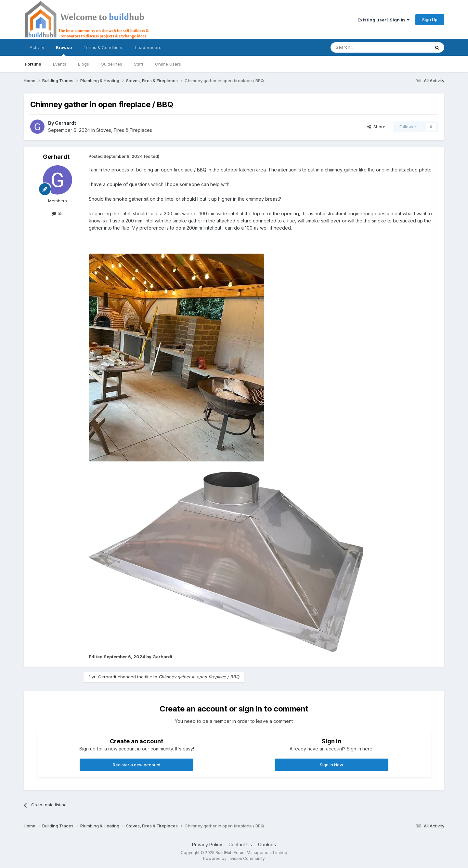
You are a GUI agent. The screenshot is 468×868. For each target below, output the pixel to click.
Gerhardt (65, 123)
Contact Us (240, 844)
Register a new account (137, 765)
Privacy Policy (207, 844)
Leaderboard (148, 47)
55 (57, 213)
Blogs (84, 64)
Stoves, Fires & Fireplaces (124, 130)
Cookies (267, 844)
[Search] (364, 47)
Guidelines (111, 64)
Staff (139, 64)
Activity (37, 47)
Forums (33, 64)
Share (376, 127)
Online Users (168, 64)
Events (60, 64)
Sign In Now (331, 765)
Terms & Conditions (104, 47)
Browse (64, 50)
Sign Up (430, 19)
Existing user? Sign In (383, 20)
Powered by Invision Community (234, 858)
